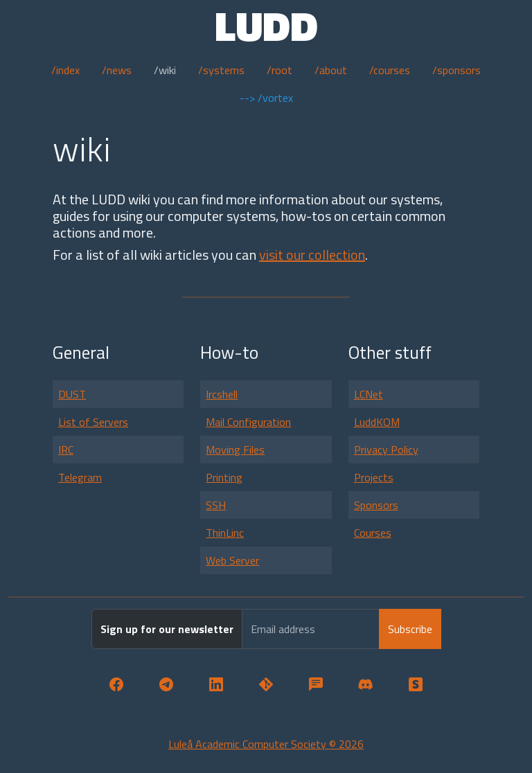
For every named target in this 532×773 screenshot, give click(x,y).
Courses (373, 533)
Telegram (80, 477)
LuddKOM (377, 422)
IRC (66, 450)
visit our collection (312, 255)
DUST (72, 394)
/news (117, 70)
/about (331, 70)
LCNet (369, 394)
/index (65, 70)
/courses (390, 70)
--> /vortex (266, 98)
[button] (116, 685)
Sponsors (376, 505)
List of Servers (93, 422)
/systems (221, 70)
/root (280, 70)
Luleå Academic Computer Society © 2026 (266, 744)
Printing (224, 477)
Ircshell (222, 394)
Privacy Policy (386, 450)
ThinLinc (225, 533)
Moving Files (235, 450)
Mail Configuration (248, 422)
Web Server (232, 560)
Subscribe (410, 629)
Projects (374, 477)
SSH (216, 505)
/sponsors (456, 70)
